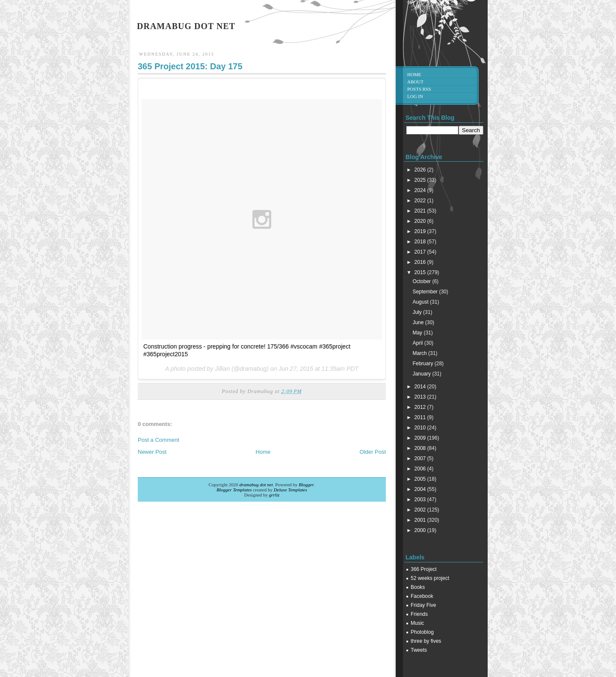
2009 (421, 438)
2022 (421, 201)
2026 (421, 170)
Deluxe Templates (290, 490)
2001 (421, 520)
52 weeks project (430, 578)
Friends (419, 614)
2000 (421, 530)
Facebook (422, 596)
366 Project (424, 569)
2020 (421, 221)
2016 (421, 262)
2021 (421, 211)
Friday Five (423, 605)
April (418, 343)
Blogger (306, 485)
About (415, 82)
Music (417, 623)
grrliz (274, 495)
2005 (421, 479)
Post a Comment (158, 440)
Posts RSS (419, 89)
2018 (421, 242)
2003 (421, 500)
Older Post (373, 452)
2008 (421, 448)
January (422, 374)
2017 (421, 252)
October (422, 281)
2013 (421, 397)
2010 (421, 428)
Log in (415, 96)
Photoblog (422, 632)
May (418, 333)
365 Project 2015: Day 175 (190, 66)
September (426, 292)
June (419, 322)
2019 (421, 231)
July (418, 312)
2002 (421, 510)
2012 (421, 407)
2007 (421, 458)
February (423, 364)
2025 (421, 180)
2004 (421, 489)
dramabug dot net (186, 26)
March (420, 353)
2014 (421, 387)
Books (418, 587)
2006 (421, 469)
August (421, 302)
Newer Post (152, 452)
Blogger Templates (234, 490)
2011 (421, 417)
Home (263, 452)
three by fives (426, 641)
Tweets (419, 650)
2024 (421, 190)
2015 (421, 272)
